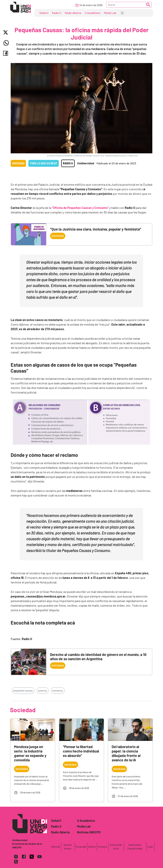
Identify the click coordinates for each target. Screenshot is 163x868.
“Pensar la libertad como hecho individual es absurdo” (81, 751)
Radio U (57, 13)
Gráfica (92, 847)
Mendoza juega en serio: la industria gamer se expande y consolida (30, 753)
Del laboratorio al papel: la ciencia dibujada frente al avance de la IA (126, 753)
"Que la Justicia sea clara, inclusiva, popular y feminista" (96, 229)
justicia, (43, 690)
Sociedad (18, 163)
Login (150, 847)
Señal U (44, 13)
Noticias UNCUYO (89, 832)
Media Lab (110, 13)
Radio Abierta (73, 13)
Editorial (55, 847)
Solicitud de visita (116, 847)
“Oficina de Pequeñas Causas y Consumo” (80, 208)
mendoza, (58, 690)
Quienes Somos (68, 847)
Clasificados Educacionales (135, 847)
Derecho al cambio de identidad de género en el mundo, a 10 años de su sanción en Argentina (98, 657)
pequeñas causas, (23, 690)
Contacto (102, 847)
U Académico (93, 13)
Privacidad (81, 847)
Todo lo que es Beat (44, 163)
